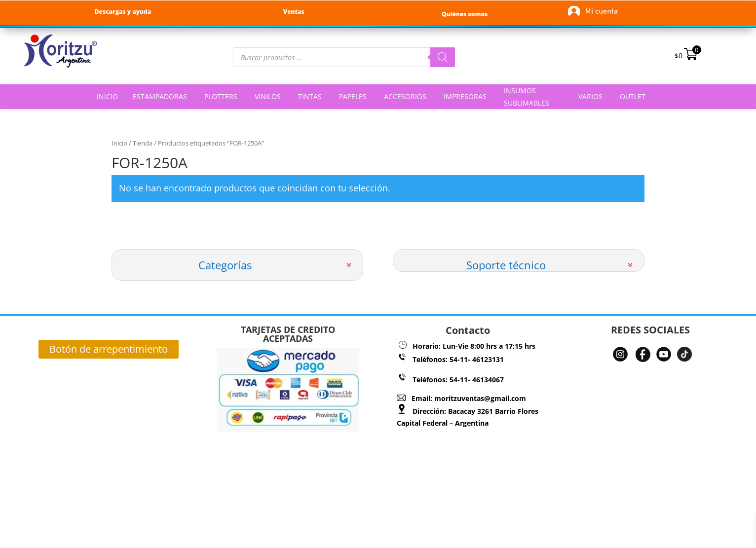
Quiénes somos (465, 14)
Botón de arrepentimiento (109, 349)
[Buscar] (443, 57)
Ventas (294, 12)
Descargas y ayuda (123, 12)
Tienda (143, 143)
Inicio (119, 143)
